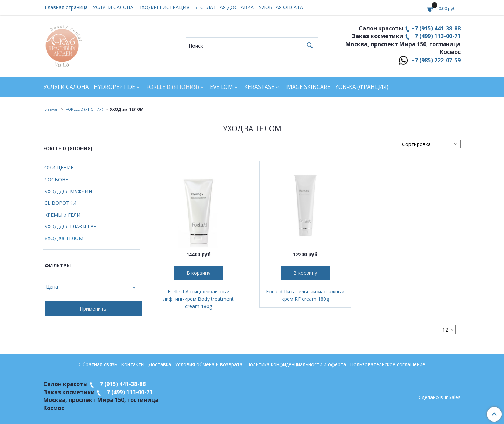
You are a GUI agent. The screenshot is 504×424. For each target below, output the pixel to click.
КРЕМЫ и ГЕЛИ (62, 215)
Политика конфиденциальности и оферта (296, 364)
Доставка (160, 364)
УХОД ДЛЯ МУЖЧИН (68, 191)
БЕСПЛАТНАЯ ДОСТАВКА (224, 7)
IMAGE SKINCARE (308, 87)
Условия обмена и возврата (209, 364)
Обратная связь (98, 364)
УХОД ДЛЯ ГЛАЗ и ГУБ (71, 226)
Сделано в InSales (440, 397)
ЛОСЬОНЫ (57, 179)
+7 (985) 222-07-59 (436, 60)
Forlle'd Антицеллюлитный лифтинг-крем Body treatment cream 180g (198, 299)
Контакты (133, 364)
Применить (93, 309)
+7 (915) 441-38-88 (436, 28)
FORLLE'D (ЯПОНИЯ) (173, 87)
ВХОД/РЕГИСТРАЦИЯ (164, 7)
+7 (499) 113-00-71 (436, 36)
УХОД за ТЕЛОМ (64, 238)
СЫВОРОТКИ (60, 203)
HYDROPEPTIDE (114, 87)
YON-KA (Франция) (362, 87)
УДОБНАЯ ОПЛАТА (281, 7)
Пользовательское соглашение (388, 364)
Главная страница (66, 7)
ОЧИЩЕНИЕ (59, 168)
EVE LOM (222, 87)
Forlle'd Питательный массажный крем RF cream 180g (305, 295)
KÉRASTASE (259, 87)
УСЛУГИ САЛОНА (113, 7)
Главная (51, 109)
